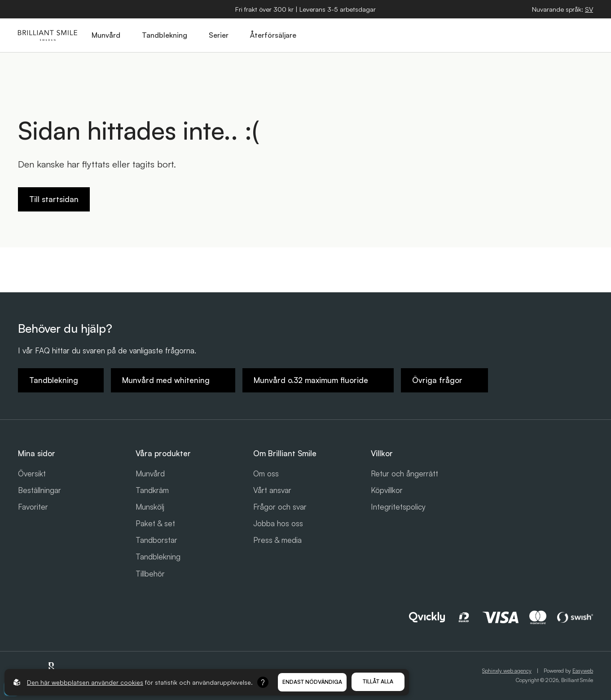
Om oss (266, 473)
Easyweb (583, 671)
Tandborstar (156, 540)
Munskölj (150, 507)
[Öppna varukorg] (543, 35)
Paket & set (155, 523)
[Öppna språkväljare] (589, 9)
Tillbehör (150, 574)
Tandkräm (152, 490)
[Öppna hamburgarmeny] (585, 35)
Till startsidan (54, 199)
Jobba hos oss (278, 523)
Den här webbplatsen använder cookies (85, 682)
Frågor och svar (280, 507)
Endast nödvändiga (312, 682)
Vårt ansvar (272, 490)
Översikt (32, 473)
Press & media (277, 540)
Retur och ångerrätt (404, 473)
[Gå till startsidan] (48, 35)
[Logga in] (564, 35)
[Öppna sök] (523, 35)
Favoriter (33, 507)
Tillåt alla (378, 681)
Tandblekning (158, 557)
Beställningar (40, 490)
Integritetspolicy (398, 507)
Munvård (150, 473)
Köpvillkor (387, 490)
